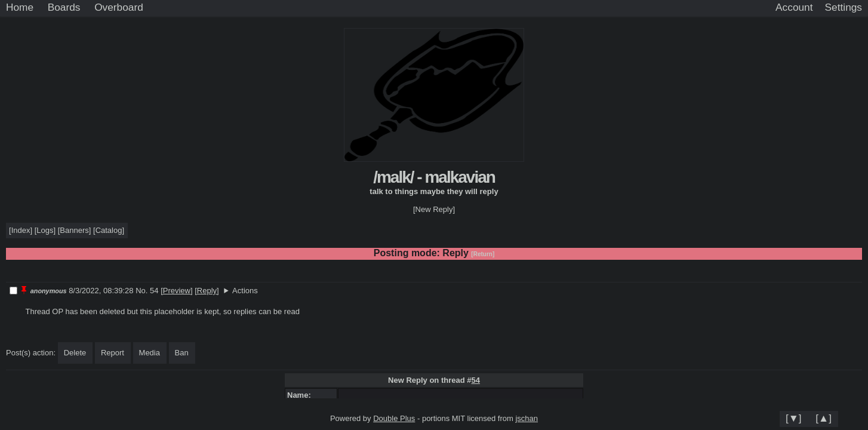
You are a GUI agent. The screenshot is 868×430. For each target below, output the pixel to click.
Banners (74, 230)
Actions (245, 291)
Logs (45, 230)
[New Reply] (434, 209)
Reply (207, 291)
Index (21, 230)
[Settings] (844, 8)
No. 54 (148, 291)
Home (20, 7)
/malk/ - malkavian (434, 177)
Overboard (119, 7)
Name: (301, 395)
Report (113, 353)
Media (150, 353)
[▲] (824, 418)
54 (475, 380)
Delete (75, 353)
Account (794, 7)
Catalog (109, 230)
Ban (182, 353)
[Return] (483, 254)
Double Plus (394, 418)
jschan (527, 418)
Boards (64, 7)
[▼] (794, 418)
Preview (177, 291)
